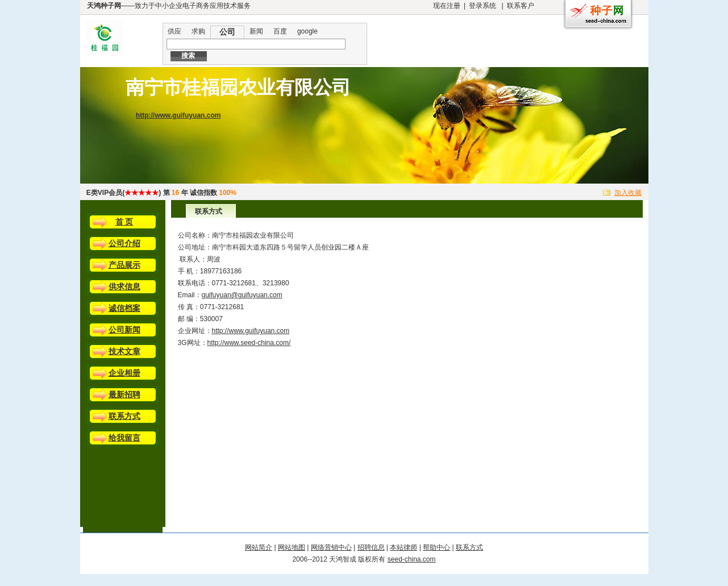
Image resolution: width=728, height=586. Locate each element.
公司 (227, 32)
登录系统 (482, 6)
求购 (198, 31)
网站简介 (259, 547)
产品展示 (124, 265)
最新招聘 (124, 394)
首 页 (124, 222)
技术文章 (124, 351)
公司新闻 (124, 330)
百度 (280, 31)
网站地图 (292, 547)
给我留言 (124, 438)
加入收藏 (628, 193)
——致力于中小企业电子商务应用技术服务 (169, 6)
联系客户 (521, 6)
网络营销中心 (331, 547)
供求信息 (124, 286)
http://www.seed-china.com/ (249, 343)
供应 (174, 31)
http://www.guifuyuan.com (178, 115)
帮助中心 (436, 547)
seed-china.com (412, 559)
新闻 (256, 31)
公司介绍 (124, 243)
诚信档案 (124, 308)
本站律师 (403, 547)
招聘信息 (371, 547)
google (307, 31)
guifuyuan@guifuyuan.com (242, 295)
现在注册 (447, 6)
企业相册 (124, 373)
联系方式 (124, 416)
